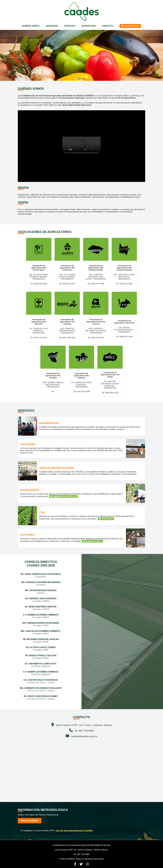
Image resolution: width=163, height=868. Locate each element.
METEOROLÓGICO (130, 26)
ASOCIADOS (52, 26)
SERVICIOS (70, 26)
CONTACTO (108, 26)
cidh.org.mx (106, 519)
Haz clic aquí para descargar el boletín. (74, 831)
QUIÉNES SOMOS (31, 26)
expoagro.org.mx (92, 541)
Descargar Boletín (30, 821)
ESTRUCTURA (89, 26)
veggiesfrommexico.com (63, 496)
